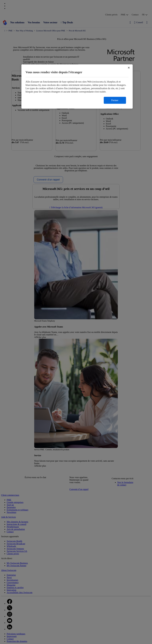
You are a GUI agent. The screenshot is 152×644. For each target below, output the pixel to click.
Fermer (115, 100)
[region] (77, 86)
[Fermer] (129, 68)
